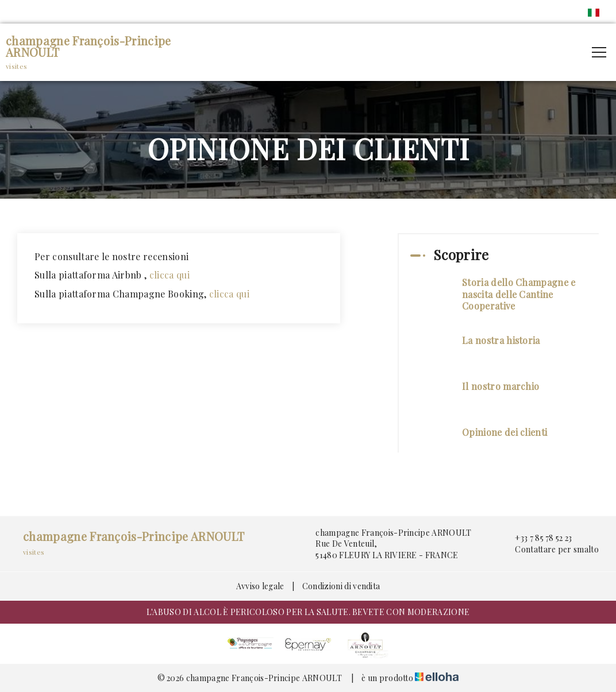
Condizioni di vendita (341, 586)
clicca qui (171, 275)
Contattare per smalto (550, 549)
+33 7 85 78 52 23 (537, 538)
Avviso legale (260, 586)
